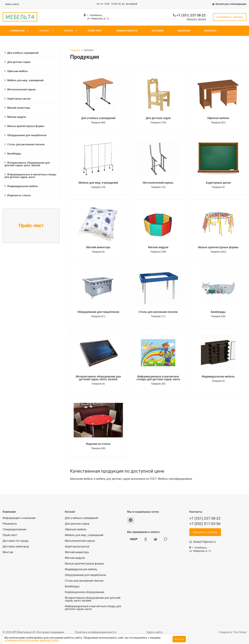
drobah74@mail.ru (204, 542)
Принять (179, 639)
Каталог (44, 31)
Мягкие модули (17, 117)
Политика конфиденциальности (95, 632)
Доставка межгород (16, 547)
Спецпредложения (14, 529)
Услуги (68, 31)
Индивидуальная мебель (23, 186)
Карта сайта (12, 4)
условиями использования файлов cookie (63, 640)
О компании (17, 31)
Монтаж (8, 552)
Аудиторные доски (19, 99)
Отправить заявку (230, 17)
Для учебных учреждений (23, 53)
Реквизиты (10, 524)
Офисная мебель (18, 71)
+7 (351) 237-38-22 (191, 15)
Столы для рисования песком (26, 144)
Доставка (158, 31)
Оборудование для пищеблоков (27, 135)
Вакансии (184, 31)
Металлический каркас (22, 89)
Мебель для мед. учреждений (25, 80)
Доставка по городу (16, 541)
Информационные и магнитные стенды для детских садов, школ (30, 176)
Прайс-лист (95, 31)
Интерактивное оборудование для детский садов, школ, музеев (27, 164)
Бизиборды (14, 154)
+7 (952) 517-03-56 (205, 524)
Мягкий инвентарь (19, 108)
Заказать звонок (196, 19)
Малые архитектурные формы (26, 126)
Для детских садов (19, 62)
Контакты (210, 31)
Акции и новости (127, 31)
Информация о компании (19, 518)
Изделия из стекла (19, 195)
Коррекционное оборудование (84, 592)
